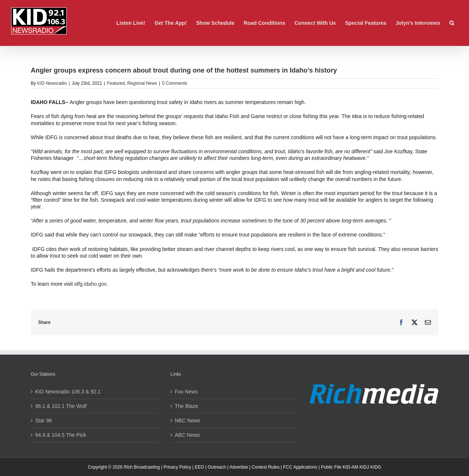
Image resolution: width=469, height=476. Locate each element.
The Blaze (187, 406)
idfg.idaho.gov (90, 284)
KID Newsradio (52, 83)
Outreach (217, 467)
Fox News (186, 392)
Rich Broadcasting (142, 467)
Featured (116, 83)
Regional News (142, 83)
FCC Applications (300, 467)
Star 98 (44, 420)
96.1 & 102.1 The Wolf (61, 406)
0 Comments (174, 83)
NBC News (187, 420)
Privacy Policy (177, 467)
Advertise (239, 467)
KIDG (376, 467)
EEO (199, 467)
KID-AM (350, 467)
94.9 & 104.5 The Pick (61, 435)
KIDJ (364, 467)
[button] (452, 23)
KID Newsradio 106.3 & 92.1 (68, 392)
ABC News (187, 435)
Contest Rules (265, 467)
